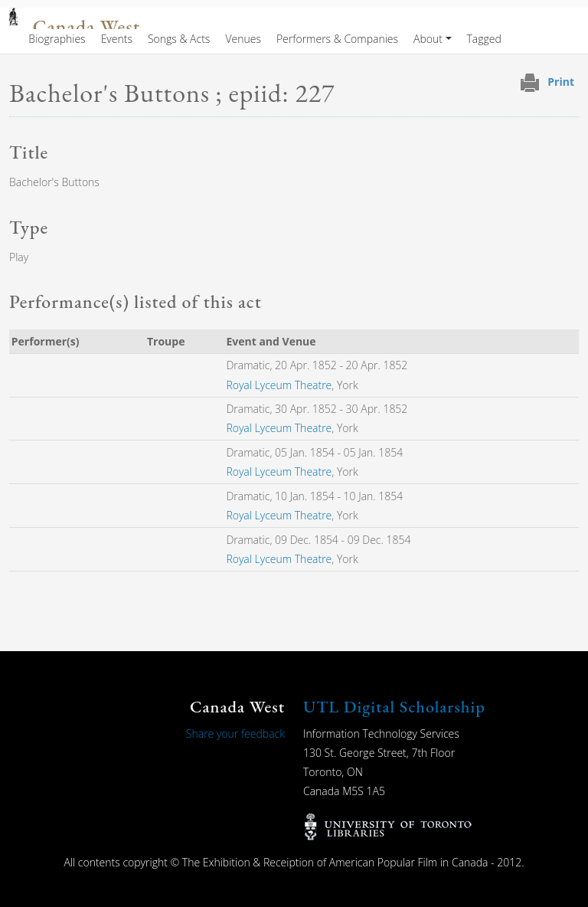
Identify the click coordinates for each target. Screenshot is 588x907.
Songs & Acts (179, 39)
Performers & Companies (337, 39)
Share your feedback (235, 733)
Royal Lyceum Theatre (279, 385)
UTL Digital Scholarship (394, 707)
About (428, 39)
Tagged (484, 39)
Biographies (57, 39)
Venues (243, 39)
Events (117, 39)
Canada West (87, 27)
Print (561, 82)
